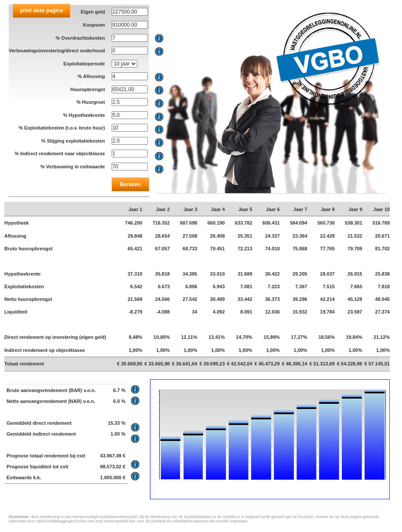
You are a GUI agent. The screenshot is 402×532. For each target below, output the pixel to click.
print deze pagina (42, 10)
